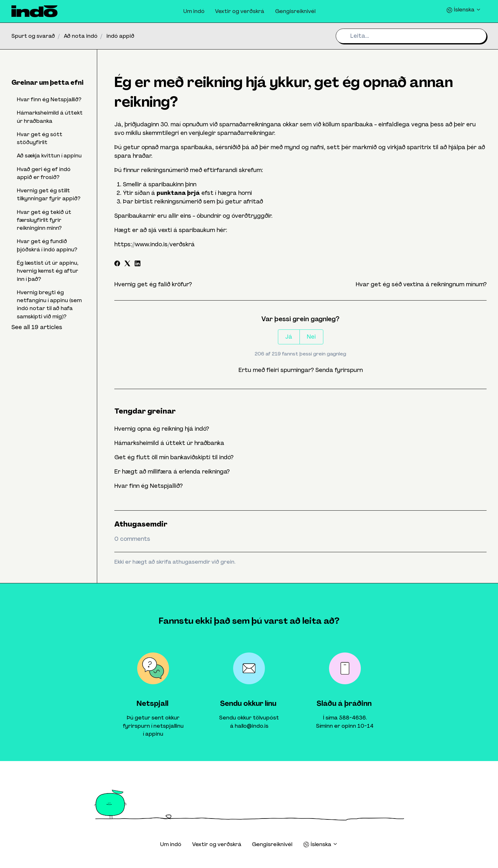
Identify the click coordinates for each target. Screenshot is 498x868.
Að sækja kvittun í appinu (49, 156)
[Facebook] (117, 264)
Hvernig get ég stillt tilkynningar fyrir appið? (49, 194)
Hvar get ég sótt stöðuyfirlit (40, 138)
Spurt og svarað (33, 36)
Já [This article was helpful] (289, 337)
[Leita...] (411, 36)
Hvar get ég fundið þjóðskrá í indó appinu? (47, 245)
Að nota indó (81, 36)
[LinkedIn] (138, 264)
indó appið (120, 36)
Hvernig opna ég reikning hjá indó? (162, 429)
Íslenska (464, 10)
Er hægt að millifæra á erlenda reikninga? (172, 472)
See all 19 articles (37, 327)
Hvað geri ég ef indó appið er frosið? (44, 173)
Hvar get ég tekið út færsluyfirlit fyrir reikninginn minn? (44, 220)
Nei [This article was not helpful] (311, 337)
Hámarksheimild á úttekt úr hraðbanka (169, 443)
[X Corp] (127, 264)
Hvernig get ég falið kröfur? (153, 284)
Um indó (194, 11)
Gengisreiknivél (295, 11)
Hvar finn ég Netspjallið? (148, 486)
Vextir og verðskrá (240, 11)
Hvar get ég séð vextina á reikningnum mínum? (421, 284)
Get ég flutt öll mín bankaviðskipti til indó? (174, 457)
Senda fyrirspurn (339, 370)
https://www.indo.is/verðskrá (155, 244)
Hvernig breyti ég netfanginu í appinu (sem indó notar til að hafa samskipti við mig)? (49, 304)
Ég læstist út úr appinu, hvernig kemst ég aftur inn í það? (48, 271)
